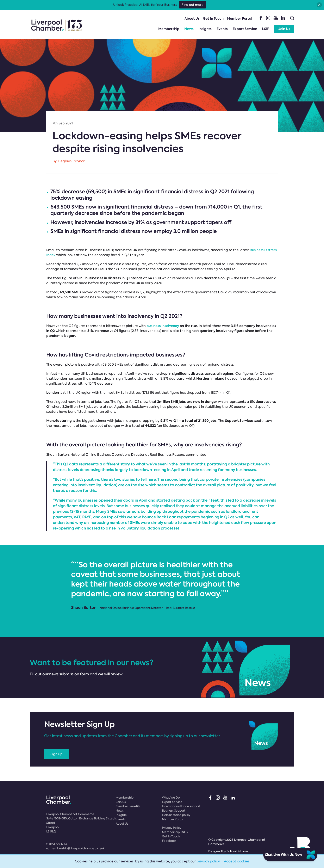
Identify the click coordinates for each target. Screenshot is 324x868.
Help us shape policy (176, 815)
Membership (169, 29)
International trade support (181, 806)
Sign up (57, 754)
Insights (205, 29)
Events (222, 29)
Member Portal (239, 18)
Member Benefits (128, 806)
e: (75, 848)
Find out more (192, 5)
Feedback (169, 841)
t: (57, 844)
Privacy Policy (172, 828)
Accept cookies (237, 861)
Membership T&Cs (175, 832)
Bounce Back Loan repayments (171, 517)
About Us (192, 18)
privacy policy (208, 861)
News (189, 29)
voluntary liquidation (140, 528)
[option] (162, 585)
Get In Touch (213, 18)
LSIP (266, 29)
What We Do (171, 798)
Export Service (245, 29)
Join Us (284, 29)
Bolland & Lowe (237, 851)
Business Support (174, 811)
